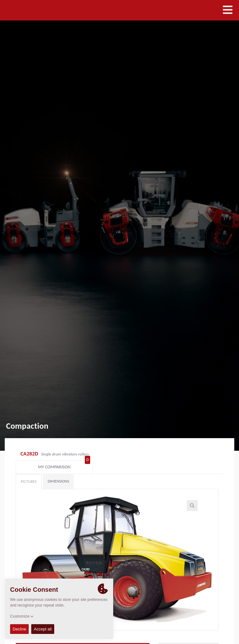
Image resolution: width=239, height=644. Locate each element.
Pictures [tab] (29, 470)
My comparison (197, 455)
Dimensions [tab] (58, 470)
